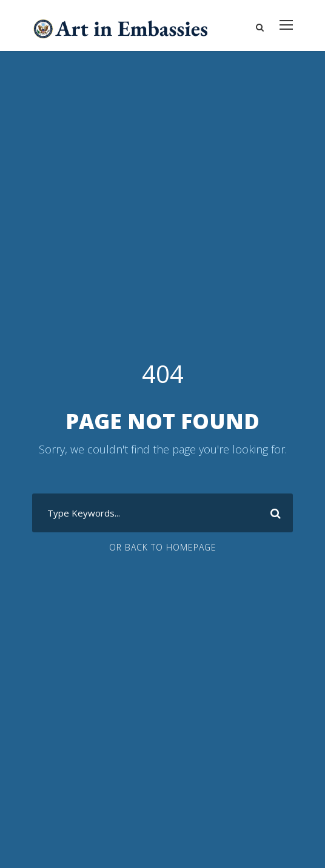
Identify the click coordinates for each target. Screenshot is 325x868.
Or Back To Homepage (163, 547)
